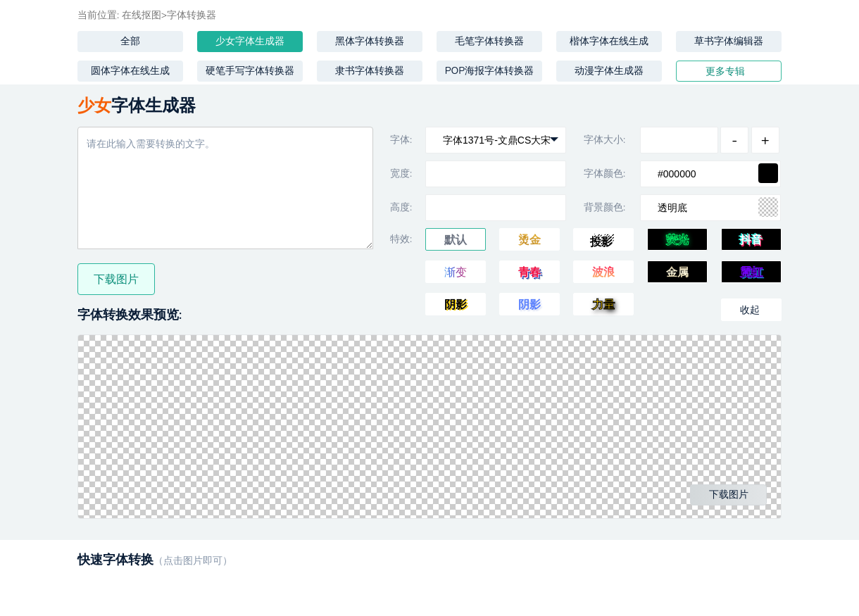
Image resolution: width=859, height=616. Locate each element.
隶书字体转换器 (370, 71)
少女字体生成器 (250, 41)
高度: (401, 207)
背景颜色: (604, 207)
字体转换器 (192, 15)
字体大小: (604, 140)
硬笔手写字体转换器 (250, 71)
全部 (130, 41)
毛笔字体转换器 (489, 41)
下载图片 (116, 279)
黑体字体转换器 (370, 41)
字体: (401, 140)
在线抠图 (142, 15)
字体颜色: (604, 174)
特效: (401, 239)
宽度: (401, 174)
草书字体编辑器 (729, 41)
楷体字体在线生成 (609, 41)
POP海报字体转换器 (489, 71)
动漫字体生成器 (609, 71)
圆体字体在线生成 (130, 71)
